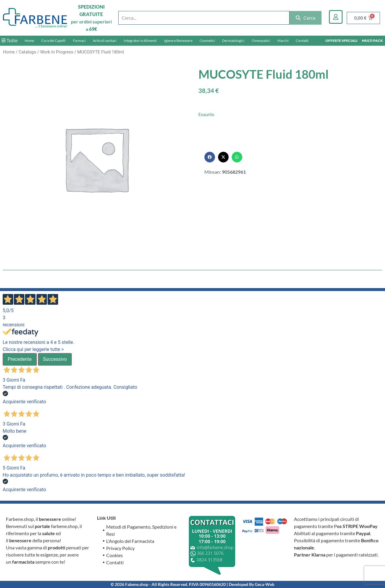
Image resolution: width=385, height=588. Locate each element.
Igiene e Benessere (178, 40)
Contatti (302, 40)
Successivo (55, 359)
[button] (210, 157)
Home (29, 40)
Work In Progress (57, 52)
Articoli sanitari (105, 40)
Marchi (283, 40)
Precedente (20, 359)
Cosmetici (207, 40)
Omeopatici (261, 40)
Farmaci (79, 40)
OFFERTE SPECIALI (341, 40)
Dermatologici (233, 40)
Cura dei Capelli (53, 40)
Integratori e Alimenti (140, 40)
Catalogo (27, 52)
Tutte (9, 40)
